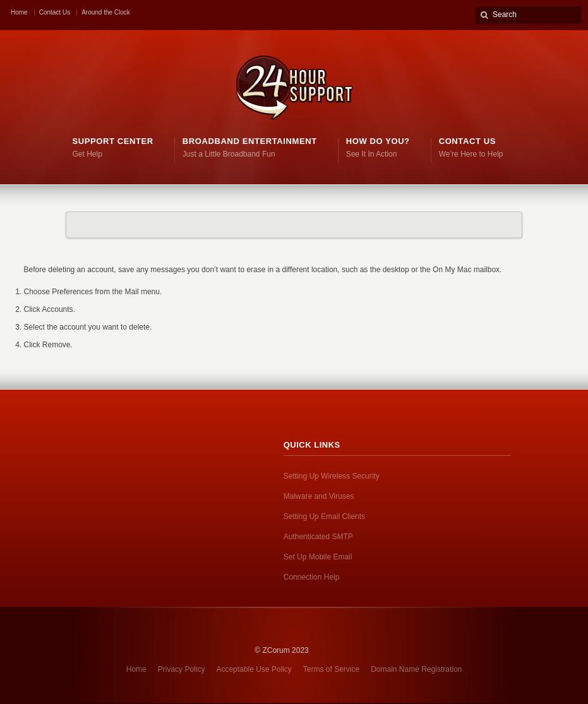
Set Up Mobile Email (318, 557)
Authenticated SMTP (318, 537)
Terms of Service (331, 669)
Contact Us (55, 12)
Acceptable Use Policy (254, 669)
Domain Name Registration (416, 669)
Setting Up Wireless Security (332, 476)
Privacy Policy (182, 669)
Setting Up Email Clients (324, 516)
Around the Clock (106, 12)
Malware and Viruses (319, 496)
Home (19, 12)
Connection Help (312, 577)
